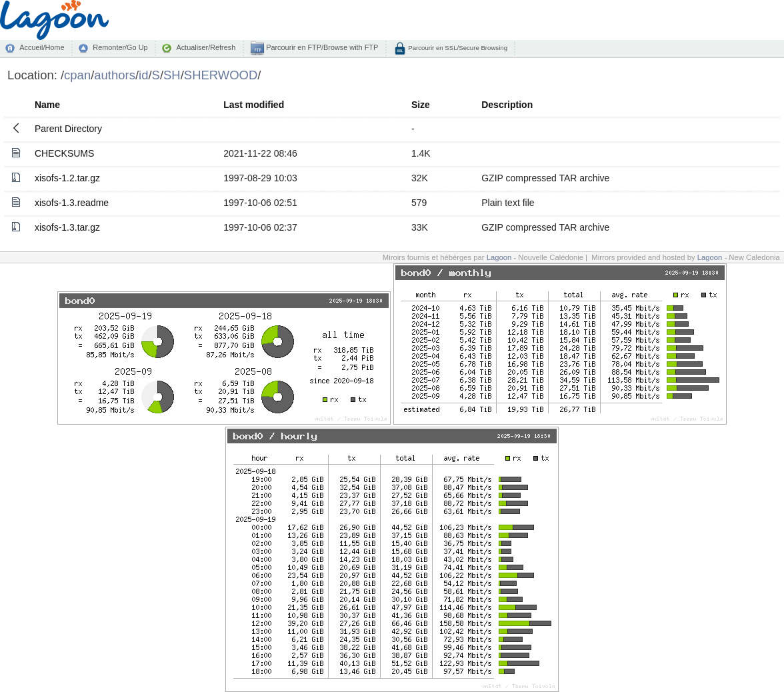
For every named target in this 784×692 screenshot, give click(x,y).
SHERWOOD (221, 75)
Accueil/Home (42, 47)
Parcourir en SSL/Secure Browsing (457, 48)
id (143, 75)
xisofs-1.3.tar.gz (67, 227)
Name (47, 105)
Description (507, 105)
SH (172, 75)
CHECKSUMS (64, 153)
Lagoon (499, 257)
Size (421, 105)
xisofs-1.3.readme (72, 203)
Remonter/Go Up (120, 47)
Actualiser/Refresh (206, 47)
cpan (77, 75)
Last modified (254, 105)
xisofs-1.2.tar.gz (67, 178)
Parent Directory (68, 129)
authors (115, 75)
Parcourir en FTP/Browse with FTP (321, 47)
